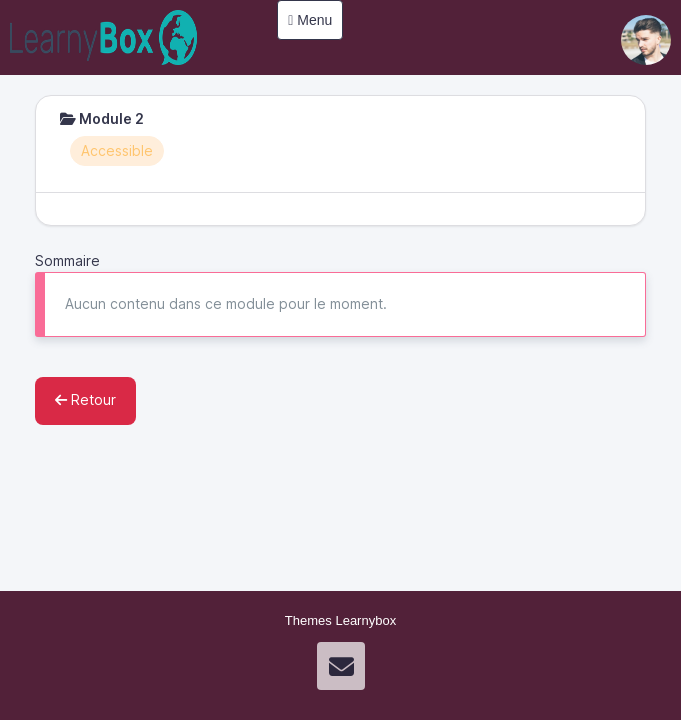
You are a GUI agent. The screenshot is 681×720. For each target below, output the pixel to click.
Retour (85, 399)
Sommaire (67, 260)
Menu (310, 20)
